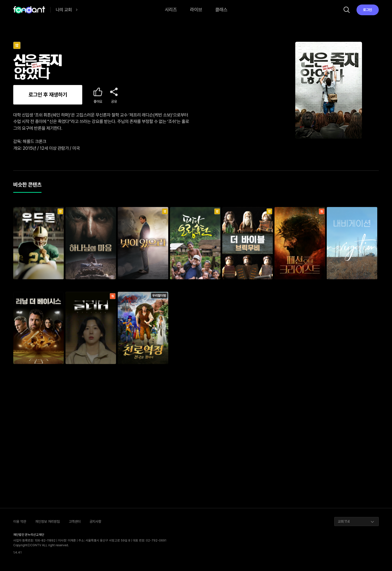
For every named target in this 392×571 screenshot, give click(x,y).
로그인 (367, 10)
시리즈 (171, 10)
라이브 (196, 10)
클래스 (221, 10)
